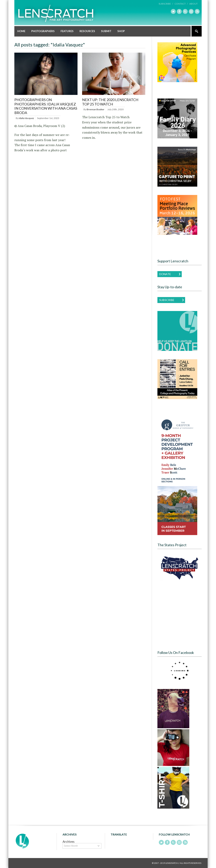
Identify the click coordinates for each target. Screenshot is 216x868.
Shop (121, 31)
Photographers (43, 31)
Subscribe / (166, 4)
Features (67, 31)
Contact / (181, 4)
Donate (165, 274)
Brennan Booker (96, 109)
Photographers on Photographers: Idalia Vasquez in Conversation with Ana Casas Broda (46, 106)
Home (21, 31)
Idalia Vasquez (27, 118)
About (193, 4)
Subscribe (167, 300)
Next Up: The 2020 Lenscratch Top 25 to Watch (110, 102)
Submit (106, 31)
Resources (87, 31)
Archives (69, 841)
